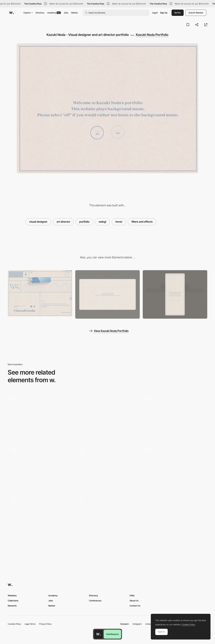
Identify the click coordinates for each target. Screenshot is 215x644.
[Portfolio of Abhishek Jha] (107, 520)
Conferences (95, 601)
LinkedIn (149, 624)
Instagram (137, 624)
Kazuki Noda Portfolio (152, 35)
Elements (12, 606)
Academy (54, 13)
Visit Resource (112, 634)
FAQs (132, 595)
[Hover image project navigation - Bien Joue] (40, 418)
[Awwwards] (11, 13)
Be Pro (178, 13)
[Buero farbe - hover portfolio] (40, 519)
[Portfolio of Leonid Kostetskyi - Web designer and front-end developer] (175, 468)
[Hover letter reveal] (107, 468)
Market (75, 13)
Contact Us (135, 606)
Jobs (66, 13)
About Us (134, 601)
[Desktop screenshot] (107, 294)
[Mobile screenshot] (175, 294)
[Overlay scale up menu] (40, 468)
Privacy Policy (45, 624)
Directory (40, 13)
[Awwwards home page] (98, 634)
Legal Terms (30, 624)
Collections (13, 601)
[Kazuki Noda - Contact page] (40, 293)
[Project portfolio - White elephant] (107, 418)
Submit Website (196, 13)
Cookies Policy (14, 624)
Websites (12, 595)
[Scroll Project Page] (175, 418)
